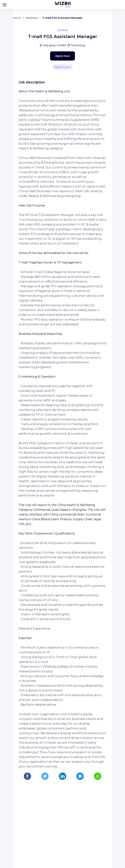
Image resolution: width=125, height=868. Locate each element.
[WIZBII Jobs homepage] (63, 5)
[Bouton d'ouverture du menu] (5, 5)
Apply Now (56, 131)
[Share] (99, 82)
